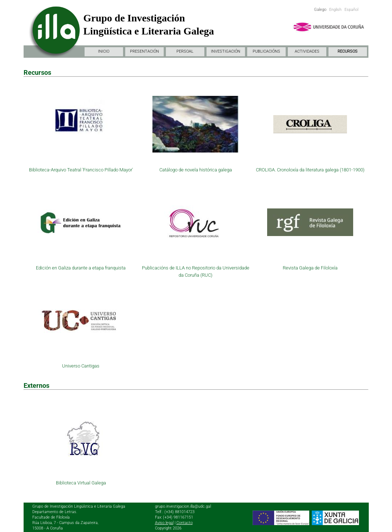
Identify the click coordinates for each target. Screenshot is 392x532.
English (335, 10)
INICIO (104, 51)
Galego (320, 10)
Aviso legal (164, 523)
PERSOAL (185, 51)
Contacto (185, 523)
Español (351, 10)
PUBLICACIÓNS (266, 51)
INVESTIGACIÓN (226, 51)
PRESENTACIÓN (144, 51)
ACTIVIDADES (307, 51)
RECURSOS (348, 51)
